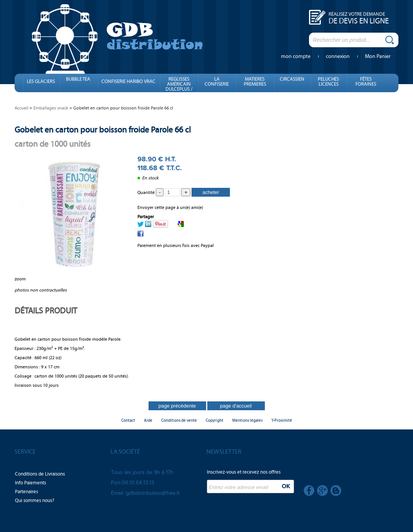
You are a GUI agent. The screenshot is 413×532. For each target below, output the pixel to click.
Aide (148, 420)
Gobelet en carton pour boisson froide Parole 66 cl (103, 130)
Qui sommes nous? (35, 501)
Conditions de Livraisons (40, 474)
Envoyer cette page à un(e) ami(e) (170, 207)
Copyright (215, 420)
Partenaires (26, 492)
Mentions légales (247, 420)
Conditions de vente (179, 420)
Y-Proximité (282, 420)
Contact (128, 420)
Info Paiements (31, 483)
